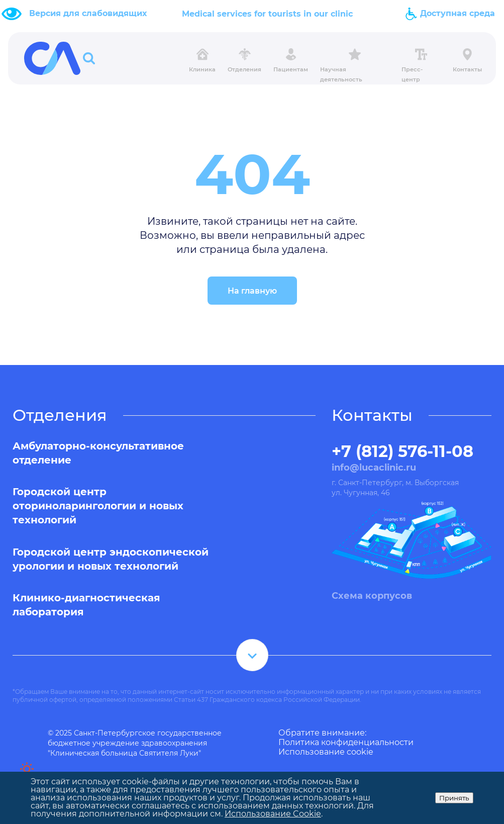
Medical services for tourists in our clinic (267, 14)
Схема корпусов (372, 596)
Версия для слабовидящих (88, 13)
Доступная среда (450, 13)
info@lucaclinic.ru (374, 468)
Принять (454, 798)
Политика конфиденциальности (346, 742)
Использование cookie (326, 752)
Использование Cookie (273, 814)
